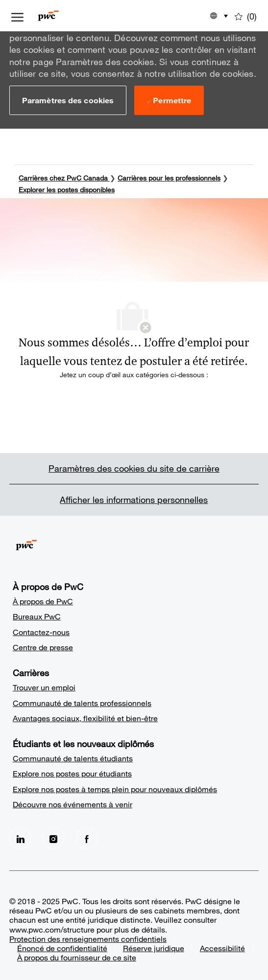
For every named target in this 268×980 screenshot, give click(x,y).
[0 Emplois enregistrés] (246, 16)
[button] (68, 100)
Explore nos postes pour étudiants (72, 772)
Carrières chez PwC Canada (63, 176)
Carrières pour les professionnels (169, 176)
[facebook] (87, 837)
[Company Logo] (63, 16)
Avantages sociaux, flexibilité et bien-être (85, 717)
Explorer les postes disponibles (67, 188)
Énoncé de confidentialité (62, 946)
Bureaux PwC (37, 615)
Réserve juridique (154, 946)
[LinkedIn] (20, 837)
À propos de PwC (43, 600)
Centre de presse (43, 646)
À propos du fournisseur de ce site (77, 956)
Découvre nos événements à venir (73, 803)
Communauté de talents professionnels (82, 701)
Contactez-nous (41, 630)
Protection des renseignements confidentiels (88, 937)
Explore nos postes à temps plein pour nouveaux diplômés (115, 787)
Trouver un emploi (44, 686)
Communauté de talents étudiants (73, 757)
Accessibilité (222, 946)
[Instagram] (53, 837)
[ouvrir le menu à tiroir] (17, 16)
